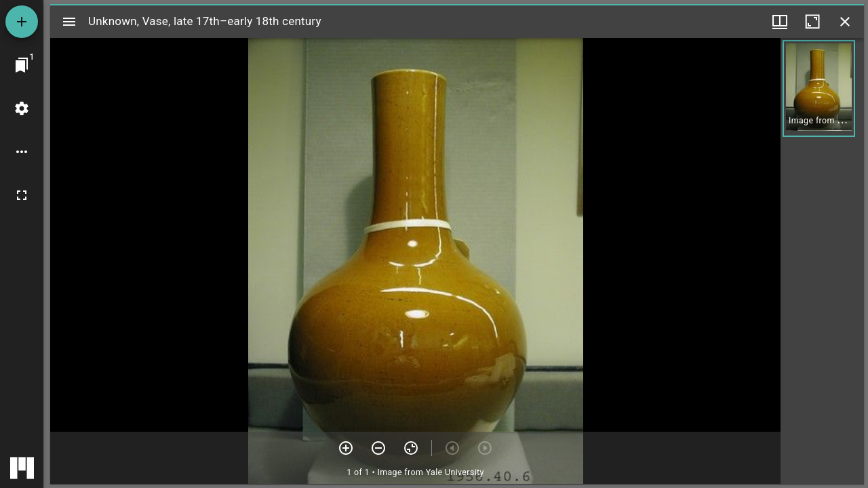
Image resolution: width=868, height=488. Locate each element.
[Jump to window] (22, 65)
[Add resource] (22, 22)
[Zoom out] (378, 448)
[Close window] (845, 22)
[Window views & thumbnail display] (780, 22)
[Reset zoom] (411, 448)
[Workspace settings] (22, 108)
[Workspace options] (22, 152)
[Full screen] (22, 195)
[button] (819, 88)
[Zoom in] (346, 448)
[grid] (822, 261)
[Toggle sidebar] (69, 22)
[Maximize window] (812, 22)
